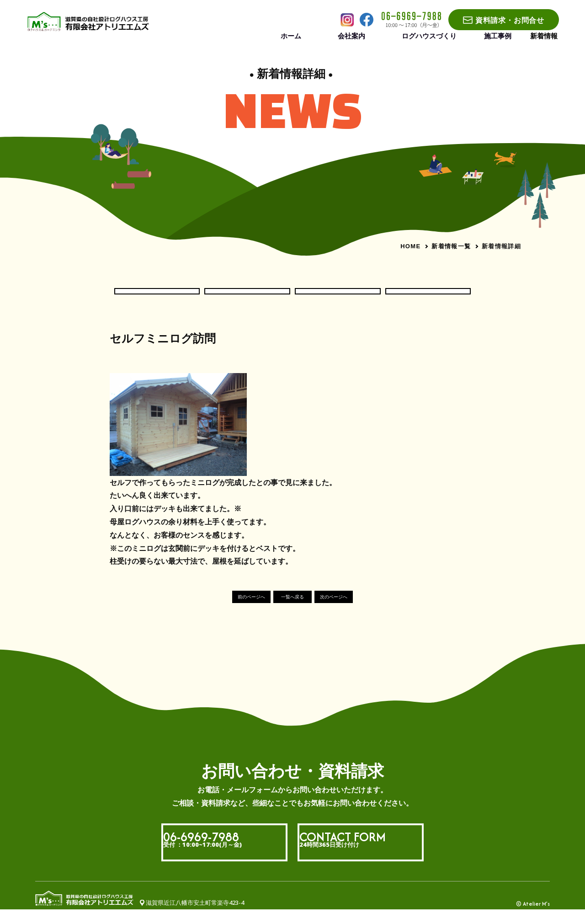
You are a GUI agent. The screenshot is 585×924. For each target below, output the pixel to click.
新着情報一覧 (451, 246)
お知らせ (157, 298)
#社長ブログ (127, 366)
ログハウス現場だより (247, 298)
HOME (410, 246)
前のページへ (227, 611)
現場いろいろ (338, 298)
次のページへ (358, 611)
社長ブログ (428, 298)
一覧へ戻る (293, 611)
